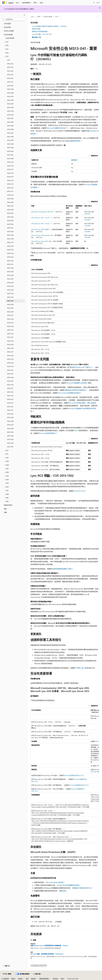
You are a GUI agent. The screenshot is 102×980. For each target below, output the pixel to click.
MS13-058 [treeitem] (10, 239)
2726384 (87, 237)
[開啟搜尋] (94, 3)
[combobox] (14, 19)
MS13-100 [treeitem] (10, 86)
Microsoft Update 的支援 (54, 882)
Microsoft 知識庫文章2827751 (78, 785)
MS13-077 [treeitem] (10, 169)
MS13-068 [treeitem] (10, 202)
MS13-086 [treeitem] (10, 137)
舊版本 (13, 979)
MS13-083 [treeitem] (10, 148)
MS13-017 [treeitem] (10, 388)
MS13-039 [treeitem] (10, 308)
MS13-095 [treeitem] (10, 104)
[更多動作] (97, 17)
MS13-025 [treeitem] (10, 359)
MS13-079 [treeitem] (10, 162)
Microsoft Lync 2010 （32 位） (41, 218)
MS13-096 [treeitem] (10, 100)
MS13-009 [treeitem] (10, 417)
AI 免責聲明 (5, 979)
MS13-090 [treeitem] (10, 122)
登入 (98, 3)
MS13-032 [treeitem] (10, 334)
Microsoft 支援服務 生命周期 (76, 383)
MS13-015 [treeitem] (10, 396)
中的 (75, 430)
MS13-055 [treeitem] (10, 250)
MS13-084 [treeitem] (10, 144)
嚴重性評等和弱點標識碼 (40, 31)
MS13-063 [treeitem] (10, 221)
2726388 (87, 232)
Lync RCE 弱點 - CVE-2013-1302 (42, 34)
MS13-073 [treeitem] (10, 184)
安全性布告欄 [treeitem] (10, 38)
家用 (39, 17)
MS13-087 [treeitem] (10, 133)
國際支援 (62, 891)
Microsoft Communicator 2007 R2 (42, 212)
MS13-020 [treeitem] (10, 377)
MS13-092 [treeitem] (10, 115)
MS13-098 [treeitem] (10, 93)
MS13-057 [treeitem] (10, 242)
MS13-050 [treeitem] (10, 268)
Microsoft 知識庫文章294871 (57, 128)
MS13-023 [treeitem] (10, 366)
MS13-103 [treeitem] (10, 75)
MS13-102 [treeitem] (10, 78)
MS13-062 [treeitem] (10, 224)
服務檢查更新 (75, 141)
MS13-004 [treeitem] (10, 436)
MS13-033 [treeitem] (10, 330)
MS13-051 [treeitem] (10, 264)
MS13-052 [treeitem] (10, 261)
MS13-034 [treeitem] (10, 326)
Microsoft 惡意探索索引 (47, 433)
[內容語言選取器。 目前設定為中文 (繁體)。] (7, 974)
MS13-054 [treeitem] (10, 253)
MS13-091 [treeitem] (10, 118)
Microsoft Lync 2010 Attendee (41, 235)
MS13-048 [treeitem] (10, 275)
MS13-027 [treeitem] (10, 352)
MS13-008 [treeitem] (10, 421)
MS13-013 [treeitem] (10, 403)
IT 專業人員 (79, 668)
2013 (57, 17)
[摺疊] (24, 15)
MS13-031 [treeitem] (10, 337)
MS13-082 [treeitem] (10, 151)
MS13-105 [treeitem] (10, 67)
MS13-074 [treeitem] (10, 180)
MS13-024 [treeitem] (10, 363)
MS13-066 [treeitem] (10, 210)
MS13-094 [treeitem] (10, 107)
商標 (62, 979)
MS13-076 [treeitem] (10, 173)
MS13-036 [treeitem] (10, 319)
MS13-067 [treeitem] (10, 206)
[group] (65, 776)
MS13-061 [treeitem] (10, 228)
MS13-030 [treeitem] (10, 341)
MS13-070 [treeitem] (10, 195)
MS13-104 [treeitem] (10, 71)
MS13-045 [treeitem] (10, 286)
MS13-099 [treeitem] (10, 89)
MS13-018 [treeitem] (10, 385)
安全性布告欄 (48, 17)
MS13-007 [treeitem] (10, 425)
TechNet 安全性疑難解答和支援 (68, 885)
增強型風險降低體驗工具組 (62, 569)
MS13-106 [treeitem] (10, 64)
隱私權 (33, 979)
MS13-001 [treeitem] (10, 447)
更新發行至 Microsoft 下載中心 (80, 367)
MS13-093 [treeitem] (10, 111)
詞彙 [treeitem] (5, 512)
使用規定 (55, 979)
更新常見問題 (36, 29)
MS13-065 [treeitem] (10, 213)
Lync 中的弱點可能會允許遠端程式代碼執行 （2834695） (50, 26)
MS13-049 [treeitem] (10, 272)
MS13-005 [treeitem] (10, 432)
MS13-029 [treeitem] (10, 345)
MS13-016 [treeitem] (10, 392)
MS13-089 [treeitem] (10, 126)
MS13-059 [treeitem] (10, 235)
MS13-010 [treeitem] (10, 414)
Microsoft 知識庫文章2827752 (73, 775)
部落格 (20, 979)
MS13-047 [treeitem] (10, 279)
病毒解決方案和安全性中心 (82, 888)
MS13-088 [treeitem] (10, 129)
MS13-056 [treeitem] (10, 246)
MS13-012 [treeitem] (10, 407)
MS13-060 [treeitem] (10, 232)
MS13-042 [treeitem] (10, 297)
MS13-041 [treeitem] (10, 301)
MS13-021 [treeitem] (10, 374)
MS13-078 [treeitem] (10, 166)
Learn (32, 17)
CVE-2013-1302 (79, 491)
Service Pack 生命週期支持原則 (69, 393)
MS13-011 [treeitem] (10, 410)
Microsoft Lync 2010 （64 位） (41, 224)
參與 (27, 979)
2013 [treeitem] (9, 60)
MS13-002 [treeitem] (10, 443)
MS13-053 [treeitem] (10, 257)
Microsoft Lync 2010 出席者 (40, 229)
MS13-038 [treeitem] (10, 312)
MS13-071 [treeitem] (10, 191)
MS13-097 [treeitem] (10, 96)
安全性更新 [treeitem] (7, 24)
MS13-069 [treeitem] (10, 199)
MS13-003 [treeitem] (10, 439)
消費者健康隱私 (44, 979)
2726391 (87, 214)
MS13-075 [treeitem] (10, 177)
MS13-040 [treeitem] (10, 304)
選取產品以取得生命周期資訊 (75, 390)
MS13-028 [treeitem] (10, 348)
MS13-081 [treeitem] (10, 155)
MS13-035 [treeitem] (10, 323)
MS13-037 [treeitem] (10, 315)
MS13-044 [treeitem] (10, 290)
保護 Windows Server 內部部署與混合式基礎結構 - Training (49, 946)
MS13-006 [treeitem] (10, 428)
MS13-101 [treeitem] (10, 82)
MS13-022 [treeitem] (10, 370)
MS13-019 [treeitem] (10, 381)
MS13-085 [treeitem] (10, 140)
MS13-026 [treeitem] (10, 356)
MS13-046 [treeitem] (10, 283)
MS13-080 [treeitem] (10, 159)
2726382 (87, 220)
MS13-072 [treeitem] (10, 188)
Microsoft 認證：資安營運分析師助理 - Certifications (47, 954)
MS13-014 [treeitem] (10, 399)
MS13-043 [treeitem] (10, 293)
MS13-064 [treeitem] (10, 217)
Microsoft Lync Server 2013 (40, 241)
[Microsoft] (4, 3)
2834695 (74, 160)
